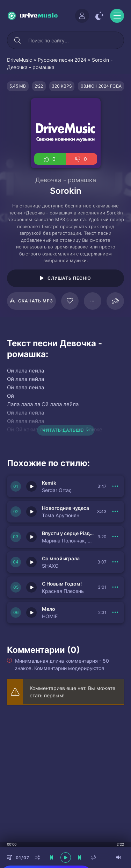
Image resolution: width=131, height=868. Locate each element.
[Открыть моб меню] (117, 16)
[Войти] (82, 16)
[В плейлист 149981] (115, 537)
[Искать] (17, 40)
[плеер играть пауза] (66, 857)
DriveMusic (20, 60)
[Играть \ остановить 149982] (31, 512)
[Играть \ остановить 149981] (31, 537)
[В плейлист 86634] (93, 301)
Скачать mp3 (36, 301)
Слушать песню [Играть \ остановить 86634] (69, 278)
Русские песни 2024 (62, 60)
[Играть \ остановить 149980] (31, 562)
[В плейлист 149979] (115, 587)
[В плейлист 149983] (115, 486)
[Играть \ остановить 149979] (31, 587)
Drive (39, 16)
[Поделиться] (115, 301)
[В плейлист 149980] (115, 562)
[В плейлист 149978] (115, 613)
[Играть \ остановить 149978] (31, 613)
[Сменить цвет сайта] (100, 16)
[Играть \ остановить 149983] (31, 486)
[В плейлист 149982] (115, 512)
